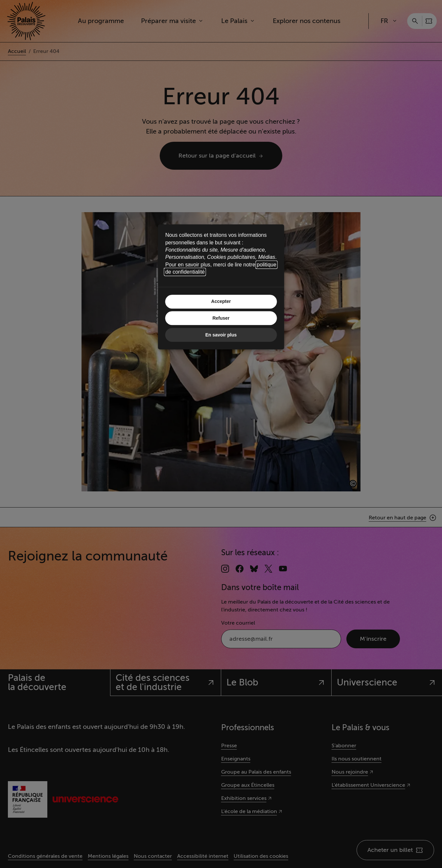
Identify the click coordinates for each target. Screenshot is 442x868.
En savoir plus (221, 335)
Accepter (221, 302)
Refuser (221, 318)
